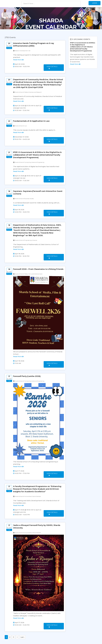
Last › (22, 625)
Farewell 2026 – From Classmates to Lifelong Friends (38, 262)
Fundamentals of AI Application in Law (31, 119)
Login (94, 3)
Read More (18, 60)
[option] (51, 18)
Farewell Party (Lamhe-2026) (27, 368)
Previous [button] (7, 16)
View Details (53, 66)
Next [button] (95, 16)
